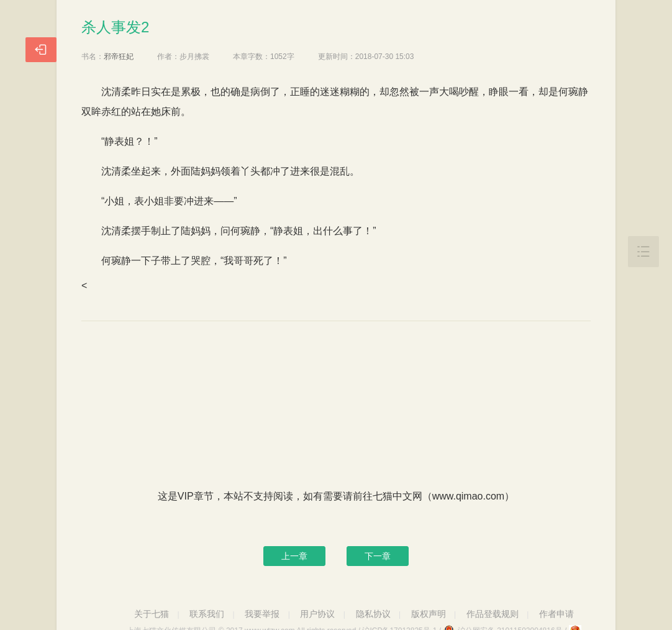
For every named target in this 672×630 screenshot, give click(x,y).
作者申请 (556, 614)
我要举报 (262, 614)
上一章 (294, 556)
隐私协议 (373, 614)
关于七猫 (152, 614)
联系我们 (207, 614)
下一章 (378, 556)
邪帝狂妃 (119, 57)
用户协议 (317, 614)
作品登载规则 (493, 614)
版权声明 (429, 614)
